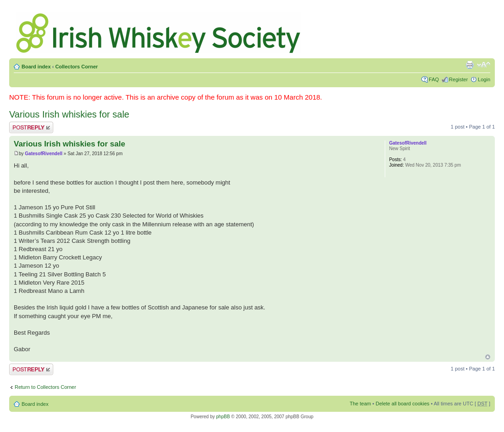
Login (484, 79)
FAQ (434, 79)
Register (458, 79)
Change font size (484, 65)
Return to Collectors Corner (45, 387)
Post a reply (31, 127)
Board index (36, 67)
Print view (470, 65)
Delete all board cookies (402, 404)
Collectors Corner (76, 67)
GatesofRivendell (44, 154)
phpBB (223, 417)
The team (360, 404)
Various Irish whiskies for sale (69, 114)
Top (488, 357)
